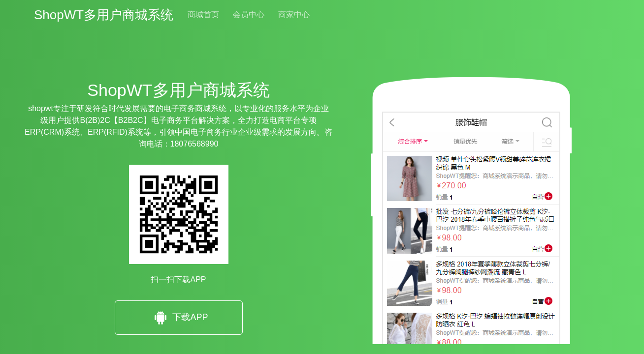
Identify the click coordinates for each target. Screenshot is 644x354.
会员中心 (249, 15)
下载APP (178, 318)
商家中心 (294, 15)
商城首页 (203, 15)
